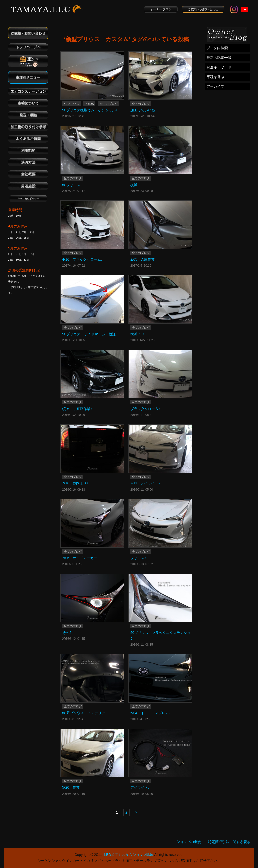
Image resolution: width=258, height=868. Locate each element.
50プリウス (71, 104)
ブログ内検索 (217, 48)
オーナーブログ (161, 9)
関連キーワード (219, 67)
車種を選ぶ (215, 77)
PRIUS (89, 104)
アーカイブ (215, 86)
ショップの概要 (189, 842)
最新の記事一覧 (219, 58)
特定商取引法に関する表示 (229, 842)
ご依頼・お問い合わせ (203, 9)
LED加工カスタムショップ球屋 (129, 855)
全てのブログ (109, 104)
